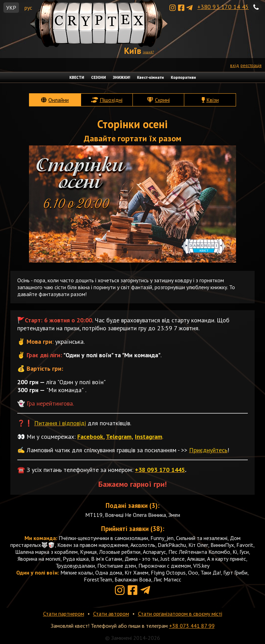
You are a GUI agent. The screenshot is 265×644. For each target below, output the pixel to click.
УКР (11, 8)
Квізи (213, 100)
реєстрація (251, 65)
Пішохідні (111, 100)
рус (28, 8)
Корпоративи (183, 77)
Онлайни (58, 100)
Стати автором (111, 614)
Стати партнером (64, 614)
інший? (148, 52)
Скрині (162, 100)
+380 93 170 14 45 (223, 7)
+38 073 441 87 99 (192, 626)
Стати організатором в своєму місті (180, 614)
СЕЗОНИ (99, 77)
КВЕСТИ (77, 77)
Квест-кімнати (150, 77)
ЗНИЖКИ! (121, 77)
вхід (235, 65)
